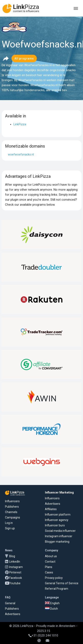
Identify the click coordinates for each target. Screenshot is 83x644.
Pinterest (15, 572)
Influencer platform (58, 515)
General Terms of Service (62, 583)
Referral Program (57, 589)
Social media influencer (60, 531)
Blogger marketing (57, 542)
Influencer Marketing (59, 492)
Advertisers (53, 504)
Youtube (15, 583)
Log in (9, 523)
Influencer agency (57, 520)
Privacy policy (54, 578)
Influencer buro (55, 525)
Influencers (12, 501)
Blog (12, 556)
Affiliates (51, 509)
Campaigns (13, 517)
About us (51, 556)
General (10, 603)
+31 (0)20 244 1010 (43, 635)
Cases (49, 572)
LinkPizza (20, 124)
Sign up (10, 528)
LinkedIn (15, 562)
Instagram (16, 567)
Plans (49, 567)
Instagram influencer (59, 536)
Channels (11, 512)
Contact (50, 562)
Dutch (51, 609)
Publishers (12, 507)
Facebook (16, 578)
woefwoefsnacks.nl (21, 154)
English (52, 603)
